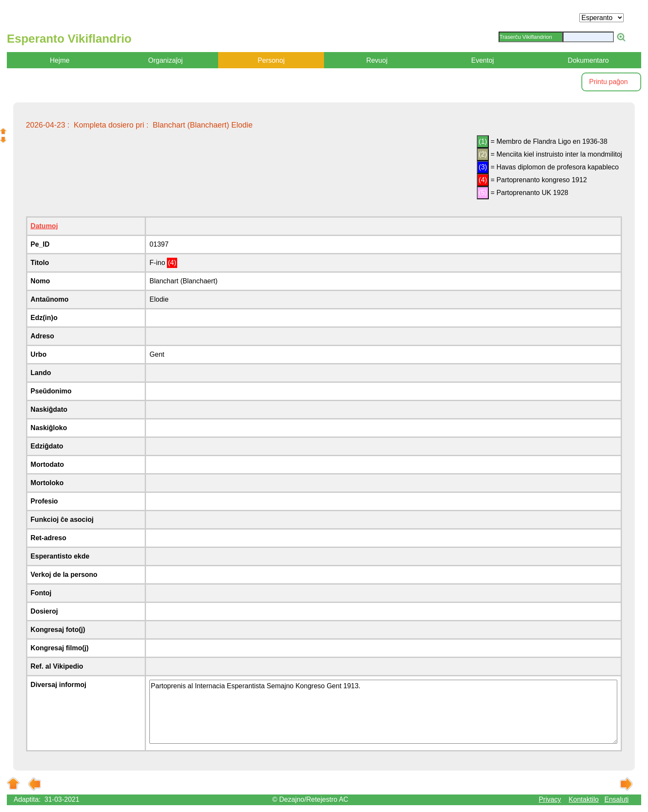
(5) (483, 193)
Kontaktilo (584, 799)
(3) (483, 167)
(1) (483, 141)
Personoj (271, 60)
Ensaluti (617, 799)
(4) (483, 180)
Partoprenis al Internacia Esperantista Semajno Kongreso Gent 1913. (383, 712)
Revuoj (377, 60)
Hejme (60, 60)
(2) (483, 154)
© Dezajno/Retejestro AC (310, 799)
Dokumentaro (588, 60)
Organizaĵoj (165, 60)
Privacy (550, 799)
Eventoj (483, 60)
